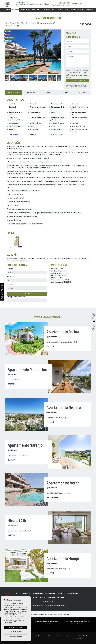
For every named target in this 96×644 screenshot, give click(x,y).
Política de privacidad (78, 72)
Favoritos (89, 10)
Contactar (81, 10)
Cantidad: (10, 269)
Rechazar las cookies (16, 636)
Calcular (27, 294)
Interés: (9, 277)
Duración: (10, 285)
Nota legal (48, 614)
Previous (7, 52)
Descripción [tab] (31, 93)
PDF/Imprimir (83, 93)
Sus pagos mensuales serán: (16, 297)
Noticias (73, 10)
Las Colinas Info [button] (57, 10)
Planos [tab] (48, 93)
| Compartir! (9, 26)
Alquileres (46, 10)
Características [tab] (13, 93)
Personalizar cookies (16, 632)
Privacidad (54, 614)
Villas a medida (36, 10)
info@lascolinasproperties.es (62, 5)
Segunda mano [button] (25, 10)
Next (59, 52)
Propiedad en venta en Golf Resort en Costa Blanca (48, 636)
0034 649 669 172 (64, 3)
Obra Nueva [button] (15, 10)
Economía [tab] (65, 93)
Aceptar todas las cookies (16, 627)
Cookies (60, 614)
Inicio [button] (8, 10)
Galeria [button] (66, 10)
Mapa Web (66, 614)
